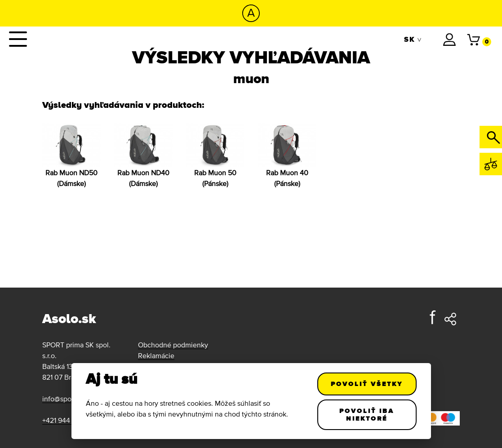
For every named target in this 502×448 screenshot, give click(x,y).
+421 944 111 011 (66, 420)
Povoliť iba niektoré (367, 415)
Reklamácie (156, 355)
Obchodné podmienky (173, 345)
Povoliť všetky (367, 384)
